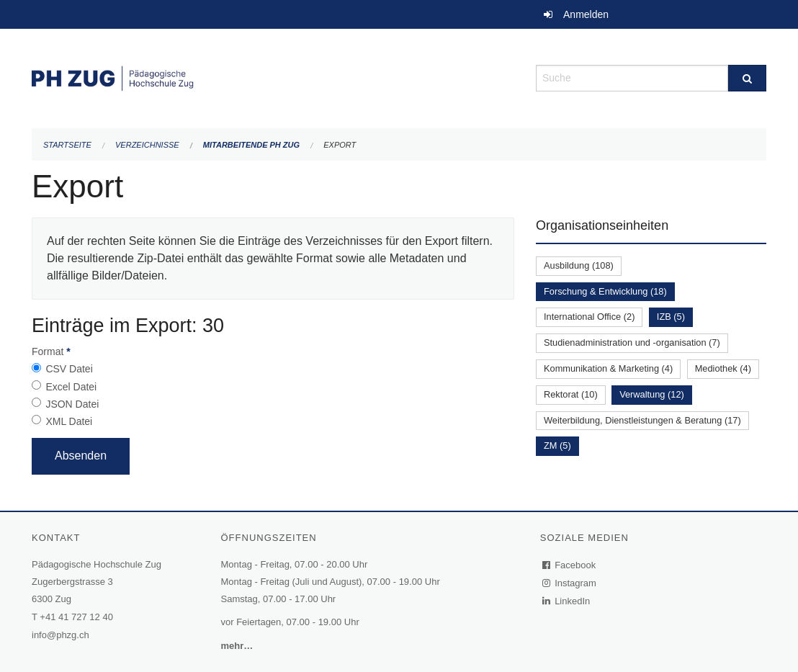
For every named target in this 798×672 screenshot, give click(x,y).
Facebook (570, 565)
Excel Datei (71, 387)
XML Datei (69, 421)
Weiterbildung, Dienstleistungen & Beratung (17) (642, 420)
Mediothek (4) (723, 368)
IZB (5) (671, 317)
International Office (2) (589, 317)
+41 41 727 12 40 (76, 617)
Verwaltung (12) (652, 394)
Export (340, 145)
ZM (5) (557, 445)
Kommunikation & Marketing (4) (608, 368)
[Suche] (747, 78)
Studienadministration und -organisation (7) (632, 342)
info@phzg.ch (60, 635)
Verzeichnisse (147, 145)
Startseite (67, 145)
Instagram (570, 583)
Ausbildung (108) (579, 265)
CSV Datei (69, 369)
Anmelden (586, 14)
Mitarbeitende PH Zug (251, 145)
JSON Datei (72, 404)
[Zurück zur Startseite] (273, 77)
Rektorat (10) (571, 394)
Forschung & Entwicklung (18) (605, 291)
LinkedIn (567, 601)
